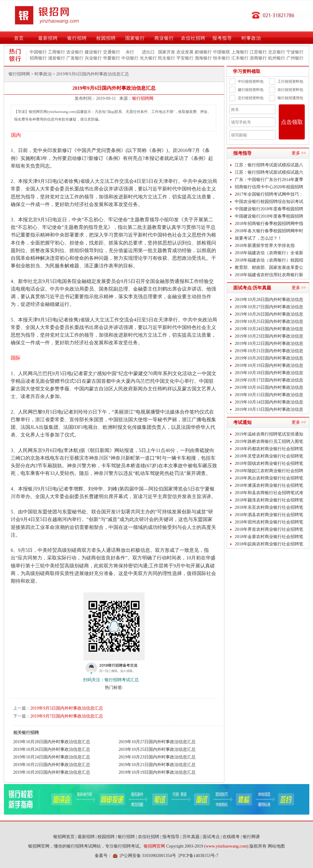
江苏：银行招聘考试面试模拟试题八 (269, 165)
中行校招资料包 (246, 81)
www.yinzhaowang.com (226, 846)
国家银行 (135, 38)
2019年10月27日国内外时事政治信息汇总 (157, 742)
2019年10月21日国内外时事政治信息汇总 (157, 765)
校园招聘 (106, 38)
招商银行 (38, 58)
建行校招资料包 (246, 90)
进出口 (148, 52)
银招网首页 (64, 837)
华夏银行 (112, 58)
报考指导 (222, 38)
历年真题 (191, 837)
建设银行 (93, 52)
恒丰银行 (222, 58)
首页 (19, 38)
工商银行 (57, 52)
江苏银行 (258, 52)
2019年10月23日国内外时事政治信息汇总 (157, 757)
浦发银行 (57, 58)
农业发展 (185, 52)
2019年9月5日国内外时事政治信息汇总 (67, 708)
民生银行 (167, 58)
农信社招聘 (193, 38)
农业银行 (75, 52)
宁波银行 (295, 52)
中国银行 (38, 52)
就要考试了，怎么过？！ (258, 238)
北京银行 (277, 52)
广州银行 (295, 58)
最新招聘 (48, 38)
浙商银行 (258, 58)
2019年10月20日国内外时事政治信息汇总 (52, 772)
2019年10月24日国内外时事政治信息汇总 (52, 757)
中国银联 (222, 52)
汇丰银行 (240, 58)
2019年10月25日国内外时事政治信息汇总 (157, 749)
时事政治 (251, 38)
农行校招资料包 (286, 90)
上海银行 (240, 52)
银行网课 (251, 837)
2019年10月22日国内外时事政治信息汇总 (52, 765)
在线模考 (231, 837)
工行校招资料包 (286, 81)
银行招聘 (77, 38)
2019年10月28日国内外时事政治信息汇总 (52, 742)
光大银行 (148, 58)
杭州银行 (277, 58)
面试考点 (211, 837)
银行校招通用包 (286, 98)
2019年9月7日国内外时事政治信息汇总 (67, 716)
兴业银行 (93, 58)
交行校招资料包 (246, 98)
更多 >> (299, 153)
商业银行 (164, 38)
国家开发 (167, 52)
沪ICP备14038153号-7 (198, 856)
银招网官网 (154, 846)
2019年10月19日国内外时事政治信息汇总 (157, 772)
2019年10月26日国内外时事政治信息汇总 (52, 749)
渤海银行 (203, 58)
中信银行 (130, 58)
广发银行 (75, 58)
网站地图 (276, 846)
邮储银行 (203, 52)
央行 (130, 52)
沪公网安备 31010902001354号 (148, 856)
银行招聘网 (19, 74)
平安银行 (185, 58)
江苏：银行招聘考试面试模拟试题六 (269, 172)
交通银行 (112, 52)
